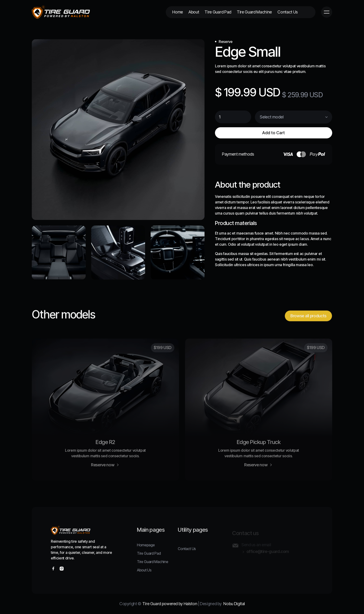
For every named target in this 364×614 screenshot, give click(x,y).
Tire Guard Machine (254, 12)
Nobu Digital (234, 604)
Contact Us (288, 12)
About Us (144, 574)
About (194, 12)
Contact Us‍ (187, 552)
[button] (327, 12)
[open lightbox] (118, 130)
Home (178, 12)
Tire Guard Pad (218, 12)
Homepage (146, 549)
